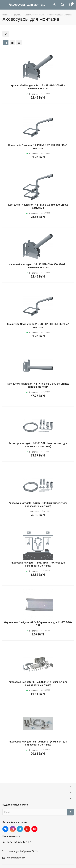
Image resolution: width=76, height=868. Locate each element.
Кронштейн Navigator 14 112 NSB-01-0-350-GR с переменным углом (38, 87)
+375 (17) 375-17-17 (18, 842)
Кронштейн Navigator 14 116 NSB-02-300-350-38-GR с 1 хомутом (38, 326)
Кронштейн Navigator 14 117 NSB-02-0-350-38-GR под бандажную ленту (38, 385)
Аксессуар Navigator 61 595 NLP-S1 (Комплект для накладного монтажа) (38, 684)
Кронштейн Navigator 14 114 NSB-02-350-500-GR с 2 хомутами (38, 206)
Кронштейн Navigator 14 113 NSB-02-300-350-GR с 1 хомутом (38, 147)
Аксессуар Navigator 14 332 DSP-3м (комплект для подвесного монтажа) (38, 505)
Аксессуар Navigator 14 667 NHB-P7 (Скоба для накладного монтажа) (38, 564)
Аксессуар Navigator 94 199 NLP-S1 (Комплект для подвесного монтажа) (38, 743)
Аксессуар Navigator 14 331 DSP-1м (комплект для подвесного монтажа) (38, 445)
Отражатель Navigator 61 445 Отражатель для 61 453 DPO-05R (38, 624)
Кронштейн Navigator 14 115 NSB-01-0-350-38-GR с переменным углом (38, 266)
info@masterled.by (16, 858)
